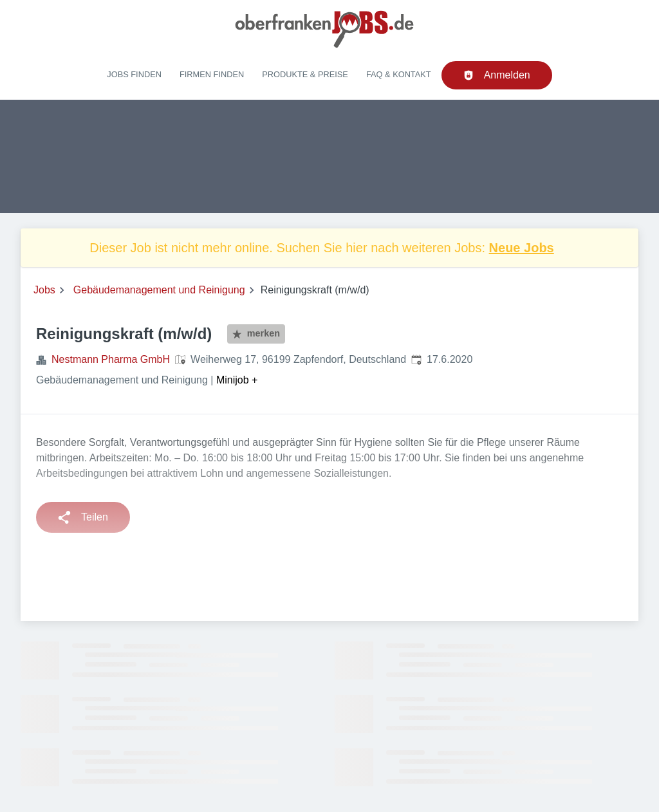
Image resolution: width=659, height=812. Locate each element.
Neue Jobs (522, 248)
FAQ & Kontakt (399, 74)
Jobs (44, 290)
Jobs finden (134, 74)
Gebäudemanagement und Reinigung (159, 290)
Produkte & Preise (305, 74)
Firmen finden (212, 74)
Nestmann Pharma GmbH (111, 359)
